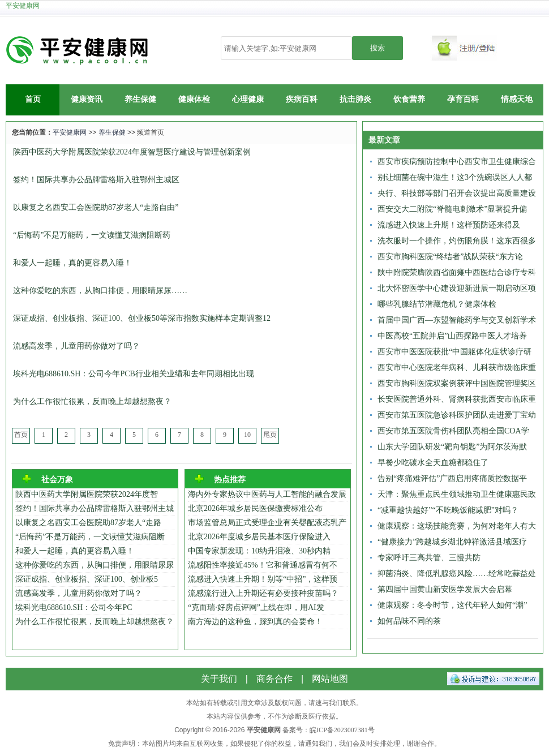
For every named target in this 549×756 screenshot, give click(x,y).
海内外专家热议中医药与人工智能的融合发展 (267, 494)
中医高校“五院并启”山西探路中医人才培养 (452, 336)
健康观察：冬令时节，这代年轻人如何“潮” (452, 605)
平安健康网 (23, 6)
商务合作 (274, 679)
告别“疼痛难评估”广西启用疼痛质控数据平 (452, 478)
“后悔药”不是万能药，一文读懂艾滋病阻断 (90, 537)
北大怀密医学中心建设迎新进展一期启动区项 (457, 288)
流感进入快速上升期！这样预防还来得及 (449, 225)
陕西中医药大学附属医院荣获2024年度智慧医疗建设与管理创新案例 (132, 152)
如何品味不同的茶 (409, 621)
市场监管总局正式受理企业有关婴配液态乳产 (267, 523)
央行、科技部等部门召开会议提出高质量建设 (457, 193)
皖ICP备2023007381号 (342, 730)
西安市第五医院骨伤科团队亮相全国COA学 (453, 431)
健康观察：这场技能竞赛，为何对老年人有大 (457, 526)
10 (247, 435)
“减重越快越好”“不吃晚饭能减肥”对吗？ (448, 510)
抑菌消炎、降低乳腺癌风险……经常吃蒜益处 (457, 574)
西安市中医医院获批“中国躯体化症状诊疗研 (454, 352)
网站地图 (330, 679)
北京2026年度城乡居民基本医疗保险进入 (259, 537)
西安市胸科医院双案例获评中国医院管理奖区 (457, 383)
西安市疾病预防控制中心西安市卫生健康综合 (457, 162)
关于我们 (219, 679)
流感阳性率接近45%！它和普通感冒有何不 (263, 565)
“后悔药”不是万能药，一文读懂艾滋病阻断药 (92, 235)
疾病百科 (302, 99)
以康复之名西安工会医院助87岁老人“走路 (88, 523)
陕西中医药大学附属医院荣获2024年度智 (87, 494)
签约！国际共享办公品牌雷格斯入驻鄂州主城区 (96, 180)
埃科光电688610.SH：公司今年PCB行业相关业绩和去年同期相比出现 (134, 374)
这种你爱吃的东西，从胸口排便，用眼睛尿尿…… (100, 291)
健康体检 (194, 99)
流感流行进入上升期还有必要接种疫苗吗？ (263, 593)
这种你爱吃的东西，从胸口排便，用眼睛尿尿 (95, 565)
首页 (33, 99)
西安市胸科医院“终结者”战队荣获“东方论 (450, 257)
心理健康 (248, 99)
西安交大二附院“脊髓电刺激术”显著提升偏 (452, 209)
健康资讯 (87, 99)
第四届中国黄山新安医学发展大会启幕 (445, 589)
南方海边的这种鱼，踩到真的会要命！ (255, 622)
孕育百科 (463, 99)
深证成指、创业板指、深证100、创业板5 (87, 579)
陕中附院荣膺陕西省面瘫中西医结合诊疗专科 (457, 272)
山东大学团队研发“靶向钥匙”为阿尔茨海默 (452, 447)
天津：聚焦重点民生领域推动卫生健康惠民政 (457, 494)
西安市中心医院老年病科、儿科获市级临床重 (457, 368)
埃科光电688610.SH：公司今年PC (74, 607)
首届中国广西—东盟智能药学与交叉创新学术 (457, 320)
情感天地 (517, 99)
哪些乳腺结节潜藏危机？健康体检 (437, 304)
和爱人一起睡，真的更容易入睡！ (72, 263)
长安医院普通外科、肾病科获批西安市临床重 (457, 399)
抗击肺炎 (355, 99)
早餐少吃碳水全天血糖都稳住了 (433, 463)
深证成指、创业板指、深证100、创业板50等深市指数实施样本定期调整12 (142, 318)
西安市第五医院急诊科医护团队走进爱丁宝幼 (457, 415)
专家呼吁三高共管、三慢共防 (429, 558)
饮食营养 (409, 99)
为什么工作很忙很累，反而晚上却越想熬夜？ (92, 401)
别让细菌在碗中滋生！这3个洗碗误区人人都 (455, 177)
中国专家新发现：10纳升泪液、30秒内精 (259, 551)
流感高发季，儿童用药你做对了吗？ (76, 346)
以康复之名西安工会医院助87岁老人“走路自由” (96, 207)
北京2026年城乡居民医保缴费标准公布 (255, 508)
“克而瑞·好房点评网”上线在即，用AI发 (256, 607)
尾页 (270, 435)
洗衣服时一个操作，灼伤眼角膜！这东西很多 (457, 241)
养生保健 (140, 99)
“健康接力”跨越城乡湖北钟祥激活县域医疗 (452, 542)
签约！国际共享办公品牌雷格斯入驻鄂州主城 (95, 508)
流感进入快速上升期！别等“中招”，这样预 (263, 579)
